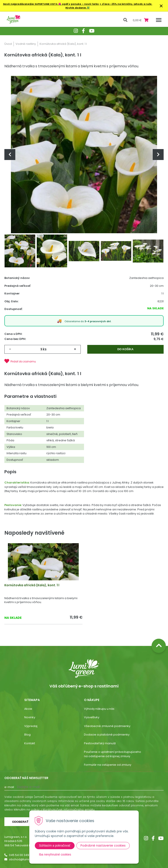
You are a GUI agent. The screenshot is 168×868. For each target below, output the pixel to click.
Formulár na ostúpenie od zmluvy (108, 765)
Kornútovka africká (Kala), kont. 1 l (32, 585)
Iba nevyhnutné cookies (55, 854)
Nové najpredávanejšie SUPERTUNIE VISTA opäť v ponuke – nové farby (51, 4)
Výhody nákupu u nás (99, 709)
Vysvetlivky (92, 717)
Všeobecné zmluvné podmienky (107, 726)
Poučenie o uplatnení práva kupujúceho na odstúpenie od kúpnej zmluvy (113, 754)
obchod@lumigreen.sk (25, 859)
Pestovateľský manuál (100, 743)
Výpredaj (31, 726)
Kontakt (30, 743)
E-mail (9, 787)
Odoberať (20, 822)
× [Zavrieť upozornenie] (161, 6)
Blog (27, 735)
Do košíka (125, 349)
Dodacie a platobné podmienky (107, 735)
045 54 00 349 (19, 855)
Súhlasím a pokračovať (55, 845)
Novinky (30, 717)
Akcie (28, 709)
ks (45, 349)
